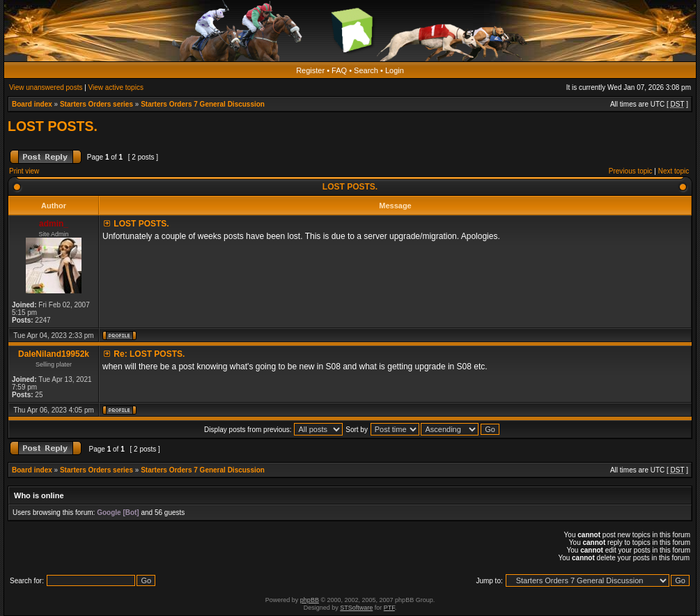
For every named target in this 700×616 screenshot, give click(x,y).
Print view (24, 171)
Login (395, 70)
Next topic (674, 171)
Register (310, 70)
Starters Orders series (96, 104)
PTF (389, 608)
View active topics (116, 87)
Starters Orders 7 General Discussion (203, 104)
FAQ (339, 70)
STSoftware (356, 608)
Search (366, 70)
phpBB (310, 600)
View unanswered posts (46, 87)
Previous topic (631, 171)
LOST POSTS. (53, 126)
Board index (32, 104)
